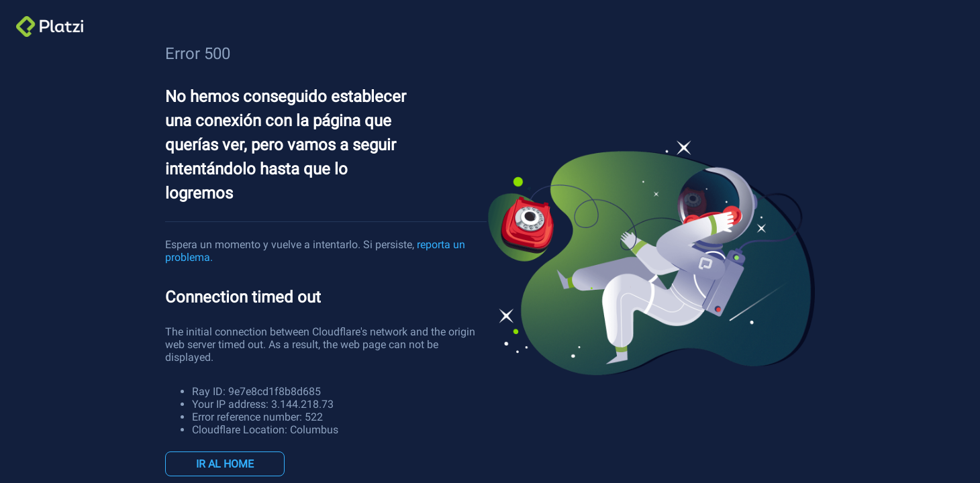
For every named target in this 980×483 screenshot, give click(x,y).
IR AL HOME (225, 464)
